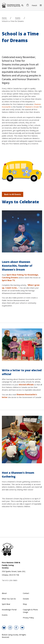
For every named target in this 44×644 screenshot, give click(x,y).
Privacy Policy (28, 618)
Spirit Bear (6, 604)
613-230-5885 (11, 580)
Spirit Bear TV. (9, 280)
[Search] (22, 5)
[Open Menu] (41, 5)
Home (4, 18)
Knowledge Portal (9, 610)
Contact (26, 593)
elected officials (26, 385)
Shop (25, 604)
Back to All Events (13, 194)
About (4, 593)
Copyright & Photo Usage (30, 611)
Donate (26, 599)
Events (18, 18)
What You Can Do (9, 599)
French (34, 5)
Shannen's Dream (32, 107)
